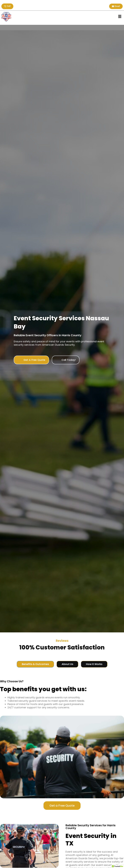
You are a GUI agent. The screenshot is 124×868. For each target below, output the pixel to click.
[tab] (35, 664)
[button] (120, 17)
